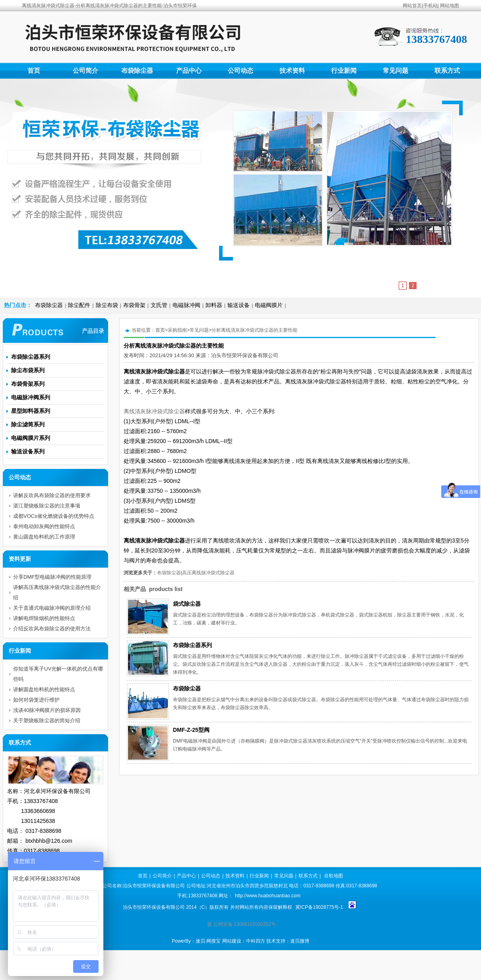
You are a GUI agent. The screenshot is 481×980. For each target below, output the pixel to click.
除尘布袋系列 (28, 370)
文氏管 (159, 305)
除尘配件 (79, 305)
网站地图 (450, 6)
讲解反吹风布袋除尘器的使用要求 (52, 495)
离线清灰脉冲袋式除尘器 (154, 411)
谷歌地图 (334, 876)
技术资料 (292, 71)
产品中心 (189, 71)
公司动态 (240, 71)
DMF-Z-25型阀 (191, 730)
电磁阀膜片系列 (31, 438)
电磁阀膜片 (269, 305)
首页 (34, 71)
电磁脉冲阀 (186, 305)
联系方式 (447, 71)
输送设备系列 (28, 451)
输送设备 (239, 305)
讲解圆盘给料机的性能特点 (44, 689)
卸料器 (214, 305)
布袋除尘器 (137, 71)
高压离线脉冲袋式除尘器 (208, 573)
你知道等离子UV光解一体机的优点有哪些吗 (58, 674)
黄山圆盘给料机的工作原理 (44, 537)
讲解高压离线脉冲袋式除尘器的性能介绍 (57, 592)
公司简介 (85, 71)
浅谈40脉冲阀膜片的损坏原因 (47, 710)
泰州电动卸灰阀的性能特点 (44, 526)
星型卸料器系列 (31, 411)
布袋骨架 (134, 305)
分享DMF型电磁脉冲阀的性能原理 (52, 577)
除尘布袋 (107, 305)
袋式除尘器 (187, 604)
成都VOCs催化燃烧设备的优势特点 (54, 516)
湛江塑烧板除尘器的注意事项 (47, 506)
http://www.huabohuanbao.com (268, 896)
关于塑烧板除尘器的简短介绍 (47, 720)
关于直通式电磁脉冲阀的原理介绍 (52, 608)
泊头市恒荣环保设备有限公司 (245, 355)
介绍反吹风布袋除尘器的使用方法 (52, 629)
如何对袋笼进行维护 (36, 700)
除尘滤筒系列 (28, 424)
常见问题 (396, 71)
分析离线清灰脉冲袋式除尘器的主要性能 (254, 330)
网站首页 (412, 6)
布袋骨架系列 (28, 384)
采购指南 (177, 330)
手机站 (431, 6)
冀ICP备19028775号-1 (319, 907)
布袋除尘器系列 (192, 645)
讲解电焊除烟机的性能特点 (44, 618)
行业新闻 (344, 71)
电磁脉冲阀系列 (31, 397)
